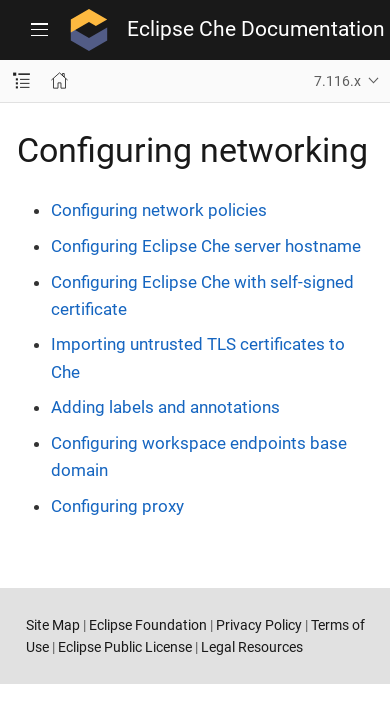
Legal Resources (252, 647)
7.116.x (337, 81)
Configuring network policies (159, 210)
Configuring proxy (117, 506)
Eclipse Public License (125, 647)
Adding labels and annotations (165, 407)
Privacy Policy (259, 625)
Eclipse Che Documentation (256, 29)
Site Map (53, 625)
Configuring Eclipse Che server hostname (206, 246)
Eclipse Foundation (148, 625)
